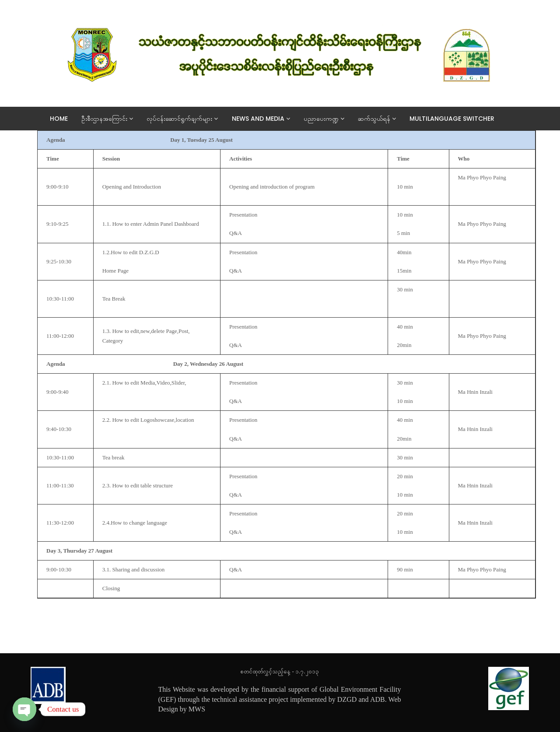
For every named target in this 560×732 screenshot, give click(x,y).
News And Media (264, 119)
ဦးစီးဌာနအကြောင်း (111, 119)
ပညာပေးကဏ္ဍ (327, 119)
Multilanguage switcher (455, 119)
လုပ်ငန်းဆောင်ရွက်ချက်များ (186, 119)
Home (62, 119)
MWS (197, 709)
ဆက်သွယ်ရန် (380, 119)
